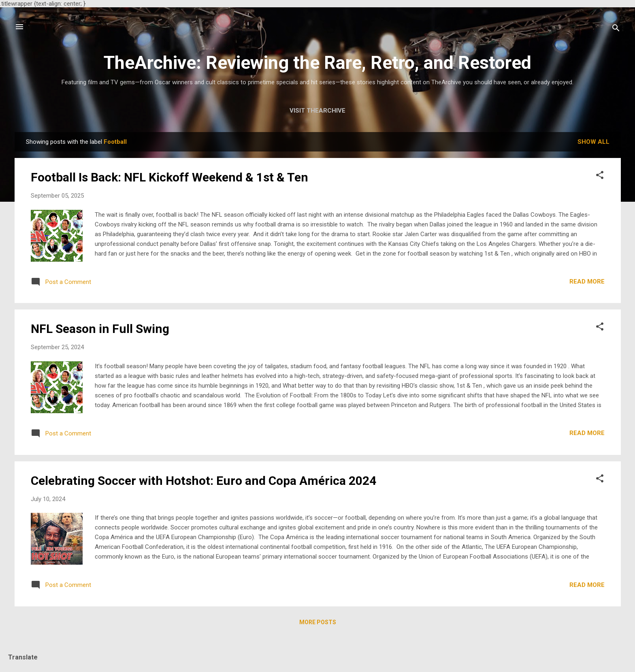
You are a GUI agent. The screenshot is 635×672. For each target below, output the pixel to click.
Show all (593, 142)
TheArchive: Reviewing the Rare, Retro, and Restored (317, 63)
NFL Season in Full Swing (100, 329)
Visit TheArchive (317, 111)
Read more (587, 282)
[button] (600, 176)
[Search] (616, 29)
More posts (318, 622)
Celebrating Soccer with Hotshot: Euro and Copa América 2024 (203, 481)
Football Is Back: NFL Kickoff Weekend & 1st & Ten (169, 177)
